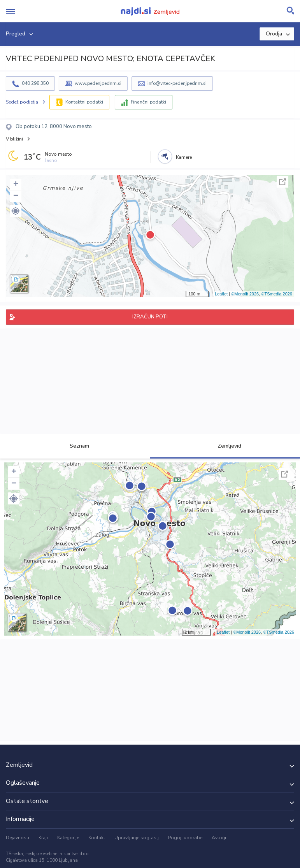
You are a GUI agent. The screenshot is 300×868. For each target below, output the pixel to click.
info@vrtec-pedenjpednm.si (177, 83)
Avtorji (219, 838)
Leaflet (221, 294)
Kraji (43, 838)
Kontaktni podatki (84, 102)
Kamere (184, 157)
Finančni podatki (148, 102)
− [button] (16, 196)
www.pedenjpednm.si (98, 83)
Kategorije (68, 838)
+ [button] (16, 184)
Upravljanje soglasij (137, 838)
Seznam (75, 446)
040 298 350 (35, 83)
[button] (16, 211)
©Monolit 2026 (245, 294)
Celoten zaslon (282, 182)
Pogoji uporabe (185, 838)
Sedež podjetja (22, 102)
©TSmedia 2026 (277, 294)
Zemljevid (225, 446)
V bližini (14, 139)
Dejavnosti (18, 838)
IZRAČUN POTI (150, 317)
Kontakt (97, 838)
